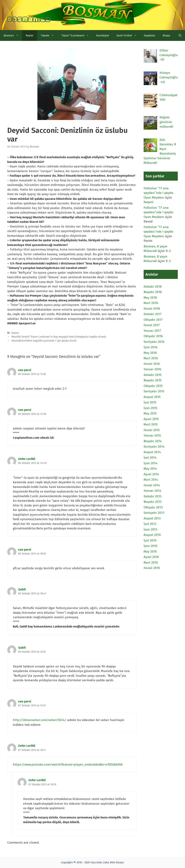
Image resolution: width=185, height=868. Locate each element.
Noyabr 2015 (152, 380)
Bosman (13, 35)
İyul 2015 (150, 402)
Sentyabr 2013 (154, 513)
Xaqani (149, 202)
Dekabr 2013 (153, 496)
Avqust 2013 (152, 518)
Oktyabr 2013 (153, 507)
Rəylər (30, 35)
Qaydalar (150, 35)
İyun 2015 (150, 408)
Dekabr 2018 (153, 287)
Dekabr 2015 (152, 375)
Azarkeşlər (103, 35)
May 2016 (150, 353)
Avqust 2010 (152, 535)
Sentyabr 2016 (154, 342)
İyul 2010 (150, 541)
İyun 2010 (150, 546)
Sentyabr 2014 (154, 447)
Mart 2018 (151, 303)
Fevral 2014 (152, 485)
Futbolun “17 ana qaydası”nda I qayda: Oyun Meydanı (159, 193)
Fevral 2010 (152, 568)
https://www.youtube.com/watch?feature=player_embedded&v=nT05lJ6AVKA (68, 765)
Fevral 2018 (152, 309)
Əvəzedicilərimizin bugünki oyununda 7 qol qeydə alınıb (44, 341)
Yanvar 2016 (152, 369)
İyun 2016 (150, 347)
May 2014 (150, 469)
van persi (25, 370)
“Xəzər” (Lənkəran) (77, 35)
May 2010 (150, 552)
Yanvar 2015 (152, 436)
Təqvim (49, 35)
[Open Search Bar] (180, 35)
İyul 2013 (150, 524)
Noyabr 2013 (153, 502)
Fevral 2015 (152, 430)
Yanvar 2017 (152, 331)
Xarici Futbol (128, 35)
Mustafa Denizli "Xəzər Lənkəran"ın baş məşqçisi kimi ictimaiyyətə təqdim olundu (59, 337)
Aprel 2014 (151, 474)
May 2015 (150, 413)
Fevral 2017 (152, 325)
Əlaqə (166, 35)
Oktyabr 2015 (153, 386)
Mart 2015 (151, 424)
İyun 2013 (150, 529)
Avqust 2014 (152, 452)
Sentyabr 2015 (154, 391)
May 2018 (150, 298)
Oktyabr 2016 (153, 336)
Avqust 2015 (152, 397)
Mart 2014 (151, 480)
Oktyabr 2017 (153, 320)
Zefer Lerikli (27, 459)
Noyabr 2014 (153, 441)
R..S (168, 251)
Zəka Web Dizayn (114, 862)
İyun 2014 (150, 463)
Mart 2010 (151, 563)
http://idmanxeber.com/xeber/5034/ (40, 720)
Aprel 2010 (151, 557)
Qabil (22, 589)
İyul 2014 (150, 458)
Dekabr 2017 (153, 314)
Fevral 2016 (152, 364)
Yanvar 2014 (152, 491)
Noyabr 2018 (153, 292)
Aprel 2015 (151, 419)
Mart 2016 (151, 358)
